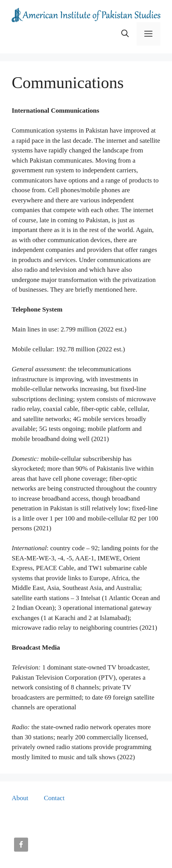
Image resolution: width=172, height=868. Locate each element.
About (20, 798)
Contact (54, 798)
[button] (125, 34)
